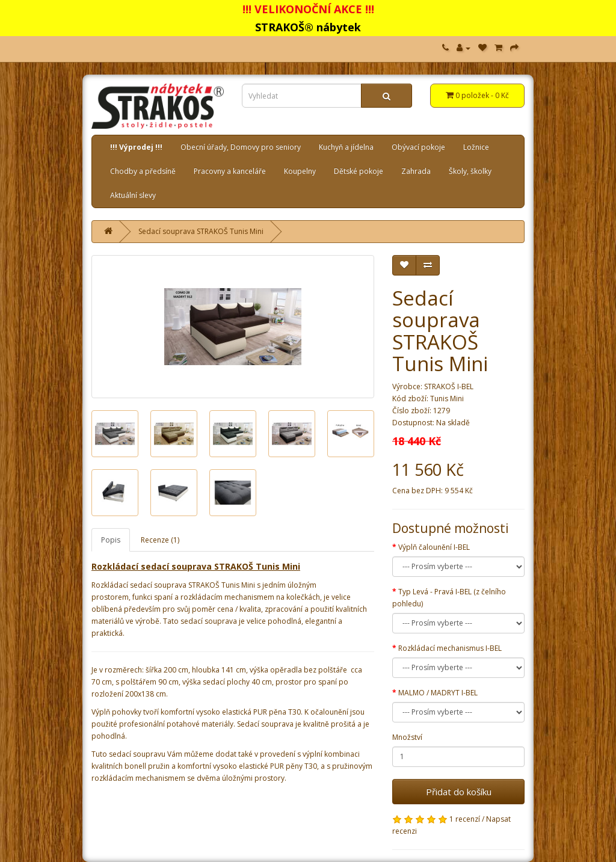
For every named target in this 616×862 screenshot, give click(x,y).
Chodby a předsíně (143, 171)
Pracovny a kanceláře (230, 171)
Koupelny (300, 171)
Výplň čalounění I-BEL (434, 547)
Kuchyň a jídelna (346, 147)
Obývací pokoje (418, 147)
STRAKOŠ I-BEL (449, 386)
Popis (111, 540)
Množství (407, 737)
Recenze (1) (160, 540)
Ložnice (476, 147)
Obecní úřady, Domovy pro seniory (241, 147)
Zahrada (416, 171)
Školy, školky (470, 171)
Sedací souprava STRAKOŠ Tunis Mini (201, 231)
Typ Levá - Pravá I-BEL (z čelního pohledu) (449, 598)
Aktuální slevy (133, 195)
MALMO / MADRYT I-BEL (438, 693)
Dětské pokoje (359, 171)
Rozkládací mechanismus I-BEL (450, 648)
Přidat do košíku (459, 792)
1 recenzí (465, 819)
